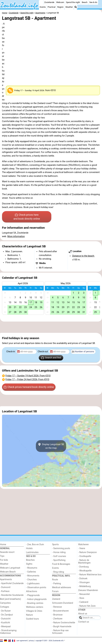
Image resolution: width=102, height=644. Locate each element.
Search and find (51, 358)
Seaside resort (7, 552)
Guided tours (32, 619)
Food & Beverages (61, 564)
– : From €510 (28, 376)
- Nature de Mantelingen (84, 562)
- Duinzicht (5, 619)
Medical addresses (62, 587)
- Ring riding (58, 572)
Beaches (30, 560)
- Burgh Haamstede (62, 627)
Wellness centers (35, 607)
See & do (93, 2)
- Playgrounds (33, 595)
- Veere (82, 548)
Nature (29, 615)
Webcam (60, 2)
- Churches (31, 580)
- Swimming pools (61, 548)
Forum (55, 591)
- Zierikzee (57, 619)
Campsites (5, 603)
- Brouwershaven (60, 611)
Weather (69, 7)
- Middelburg (84, 586)
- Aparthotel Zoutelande (12, 583)
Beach (85, 2)
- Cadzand (83, 602)
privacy (31, 640)
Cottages (5, 607)
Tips (2, 556)
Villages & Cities (34, 611)
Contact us (84, 622)
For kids (4, 560)
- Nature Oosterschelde (64, 623)
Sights (29, 564)
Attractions (32, 591)
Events (43, 7)
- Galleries (31, 572)
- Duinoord (5, 587)
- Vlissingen (84, 582)
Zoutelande (49, 2)
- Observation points (36, 587)
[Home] (41, 2)
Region (60, 7)
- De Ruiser (5, 611)
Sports (55, 544)
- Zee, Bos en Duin (35, 544)
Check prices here (27, 217)
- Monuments (33, 576)
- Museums (32, 568)
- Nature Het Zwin (87, 606)
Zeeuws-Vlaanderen (88, 590)
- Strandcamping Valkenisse (8, 632)
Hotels (29, 548)
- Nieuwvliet (84, 594)
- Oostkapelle (85, 556)
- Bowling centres (35, 603)
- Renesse (57, 607)
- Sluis (81, 598)
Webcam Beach (8, 572)
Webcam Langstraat (10, 568)
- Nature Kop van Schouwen (60, 632)
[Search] (76, 7)
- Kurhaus (5, 591)
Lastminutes (32, 552)
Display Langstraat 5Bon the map (51, 446)
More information (16, 236)
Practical (51, 7)
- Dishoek (83, 579)
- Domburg (83, 567)
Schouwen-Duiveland (63, 603)
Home (3, 544)
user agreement (22, 640)
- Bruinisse (57, 615)
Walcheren (83, 544)
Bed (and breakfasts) (11, 599)
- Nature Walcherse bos (90, 575)
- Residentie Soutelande (12, 595)
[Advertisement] (51, 327)
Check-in (11, 352)
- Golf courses (59, 556)
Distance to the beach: (83, 256)
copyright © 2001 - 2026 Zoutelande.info (50, 640)
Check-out (43, 352)
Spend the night (73, 2)
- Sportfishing (59, 560)
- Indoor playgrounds (36, 599)
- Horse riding (59, 552)
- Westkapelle (85, 571)
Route (55, 580)
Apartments (6, 579)
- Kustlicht (5, 623)
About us (83, 614)
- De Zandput (6, 615)
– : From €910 (27, 379)
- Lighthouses (33, 584)
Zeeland (56, 599)
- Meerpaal (5, 627)
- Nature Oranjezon (87, 552)
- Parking (56, 584)
